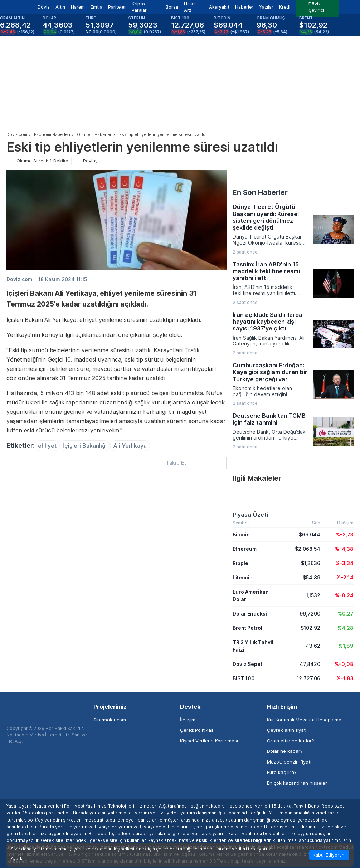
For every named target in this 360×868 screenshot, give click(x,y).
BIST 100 (244, 678)
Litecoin (243, 577)
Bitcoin (241, 534)
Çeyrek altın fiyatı (287, 730)
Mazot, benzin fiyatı (289, 762)
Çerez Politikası (197, 730)
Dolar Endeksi (250, 614)
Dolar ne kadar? (285, 751)
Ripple (240, 563)
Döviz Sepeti (248, 664)
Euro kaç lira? (282, 772)
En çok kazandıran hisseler (297, 783)
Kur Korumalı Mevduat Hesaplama (304, 720)
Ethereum (245, 549)
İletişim (188, 720)
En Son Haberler (260, 192)
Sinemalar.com (110, 720)
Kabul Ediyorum (329, 855)
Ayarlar (18, 859)
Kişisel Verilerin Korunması (209, 741)
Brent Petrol (247, 628)
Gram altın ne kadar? (291, 741)
